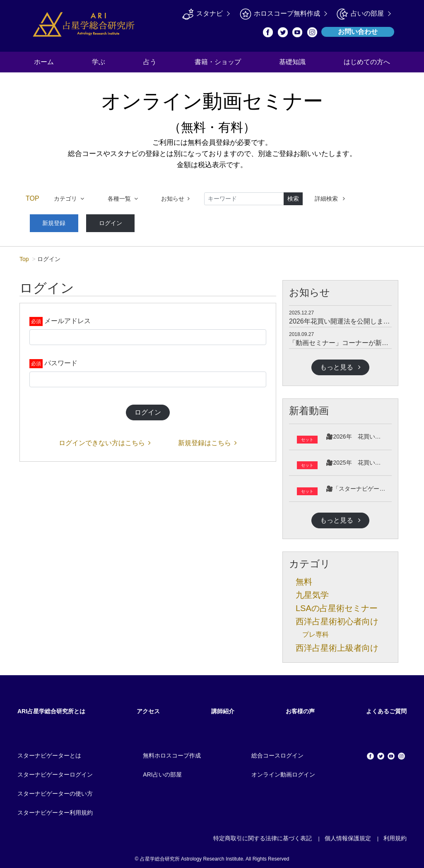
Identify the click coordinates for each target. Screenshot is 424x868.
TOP (33, 198)
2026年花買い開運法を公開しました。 (346, 318)
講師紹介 (223, 708)
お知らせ (175, 199)
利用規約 (395, 835)
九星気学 (312, 592)
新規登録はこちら (207, 440)
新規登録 (50, 221)
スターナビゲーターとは (49, 753)
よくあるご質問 (386, 708)
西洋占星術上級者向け (337, 645)
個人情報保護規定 (348, 835)
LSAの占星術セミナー (337, 605)
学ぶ (99, 62)
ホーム (44, 62)
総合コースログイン (277, 753)
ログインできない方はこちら (105, 440)
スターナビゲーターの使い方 (55, 791)
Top (24, 256)
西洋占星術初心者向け (337, 619)
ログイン (99, 221)
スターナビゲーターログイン (55, 772)
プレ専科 (316, 632)
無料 (304, 579)
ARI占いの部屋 (162, 772)
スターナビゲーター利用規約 (55, 810)
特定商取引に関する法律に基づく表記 (263, 835)
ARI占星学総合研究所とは (51, 708)
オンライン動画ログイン (283, 772)
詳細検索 (330, 199)
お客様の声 (300, 708)
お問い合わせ (358, 32)
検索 (293, 199)
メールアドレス (67, 318)
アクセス (148, 708)
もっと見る (340, 364)
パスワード (61, 360)
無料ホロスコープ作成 (172, 753)
